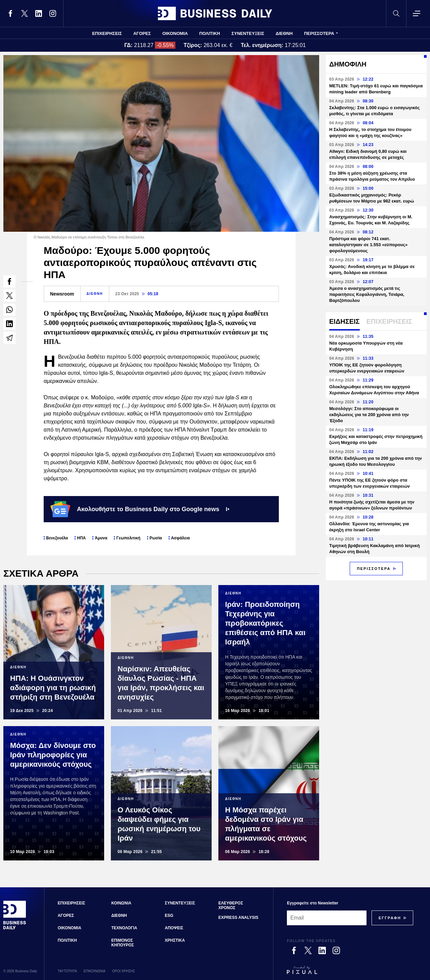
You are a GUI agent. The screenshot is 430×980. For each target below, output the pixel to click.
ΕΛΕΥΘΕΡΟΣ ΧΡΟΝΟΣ (231, 905)
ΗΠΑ (81, 538)
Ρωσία (156, 538)
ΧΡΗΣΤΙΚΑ (175, 940)
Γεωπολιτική (128, 538)
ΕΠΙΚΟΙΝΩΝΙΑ (95, 971)
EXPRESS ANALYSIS (238, 918)
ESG (169, 916)
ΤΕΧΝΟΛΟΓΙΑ (124, 928)
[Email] (327, 918)
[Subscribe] (390, 918)
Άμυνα (101, 538)
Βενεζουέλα (57, 538)
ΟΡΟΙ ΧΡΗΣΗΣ (124, 971)
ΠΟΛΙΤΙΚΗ (210, 33)
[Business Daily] (15, 928)
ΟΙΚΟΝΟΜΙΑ (175, 33)
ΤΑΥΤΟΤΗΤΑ (67, 971)
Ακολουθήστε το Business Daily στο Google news (140, 509)
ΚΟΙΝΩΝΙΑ (121, 903)
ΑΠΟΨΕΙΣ (174, 928)
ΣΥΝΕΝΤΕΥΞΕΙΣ (248, 33)
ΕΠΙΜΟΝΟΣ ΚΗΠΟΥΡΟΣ (123, 943)
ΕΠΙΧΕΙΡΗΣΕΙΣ (107, 33)
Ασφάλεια (180, 538)
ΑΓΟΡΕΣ (142, 33)
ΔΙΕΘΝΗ (284, 33)
